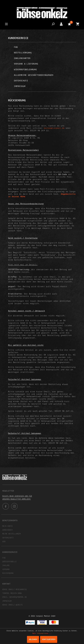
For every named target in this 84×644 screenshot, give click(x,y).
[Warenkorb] (78, 24)
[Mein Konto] (61, 24)
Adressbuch (7, 530)
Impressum (20, 86)
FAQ (16, 47)
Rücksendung (8, 573)
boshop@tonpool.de (54, 128)
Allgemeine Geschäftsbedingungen (34, 75)
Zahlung (6, 566)
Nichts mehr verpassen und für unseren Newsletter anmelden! (17, 498)
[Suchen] (53, 24)
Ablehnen (33, 640)
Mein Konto (7, 526)
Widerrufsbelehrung (25, 70)
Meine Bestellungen (12, 534)
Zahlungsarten (22, 58)
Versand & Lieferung (26, 64)
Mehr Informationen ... (42, 633)
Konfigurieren (49, 640)
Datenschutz (21, 81)
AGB (4, 542)
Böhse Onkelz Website (13, 605)
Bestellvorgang (23, 53)
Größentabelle (9, 562)
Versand (6, 569)
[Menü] (6, 24)
